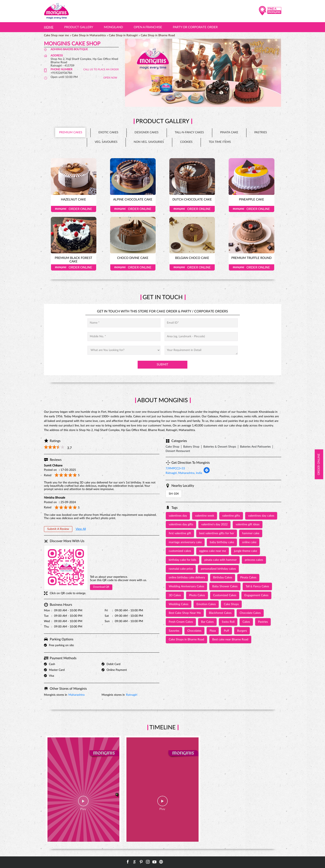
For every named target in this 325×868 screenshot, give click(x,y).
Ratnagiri (132, 695)
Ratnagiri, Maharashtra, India (184, 473)
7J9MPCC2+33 (175, 469)
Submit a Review (58, 529)
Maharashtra (76, 695)
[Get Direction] (207, 473)
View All (81, 529)
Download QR (101, 587)
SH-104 (174, 494)
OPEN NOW (110, 78)
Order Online (74, 209)
